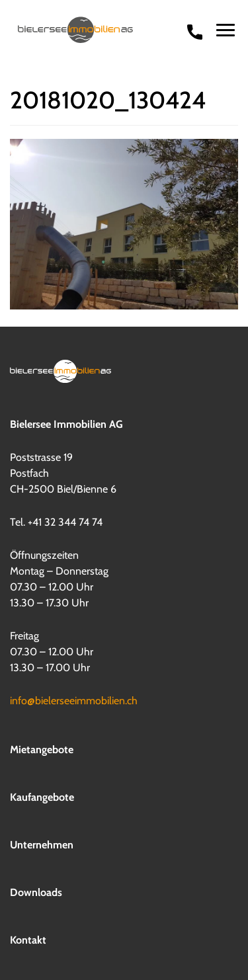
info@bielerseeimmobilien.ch (74, 700)
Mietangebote (42, 749)
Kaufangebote (42, 796)
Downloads (36, 892)
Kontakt (28, 939)
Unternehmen (42, 844)
